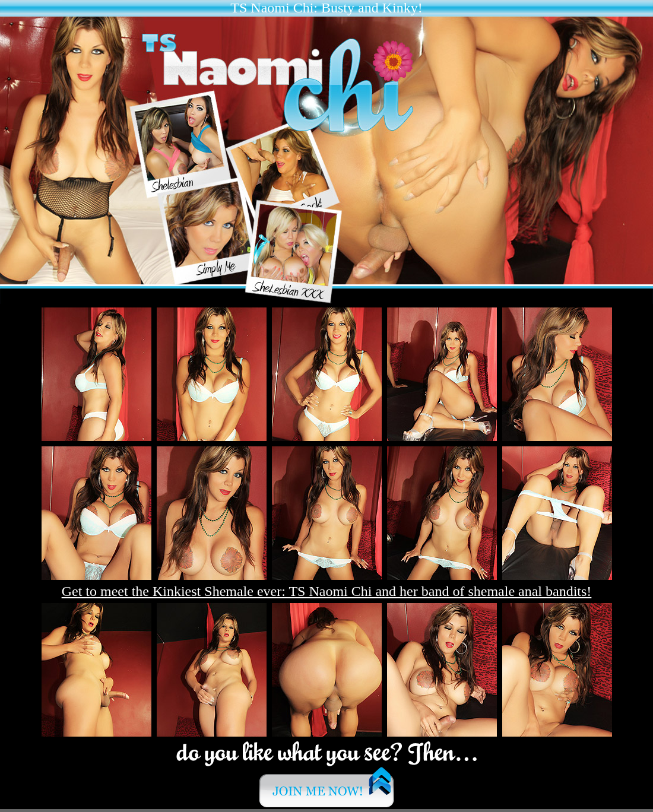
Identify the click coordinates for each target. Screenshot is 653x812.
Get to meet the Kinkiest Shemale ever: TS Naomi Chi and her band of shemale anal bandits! (327, 591)
